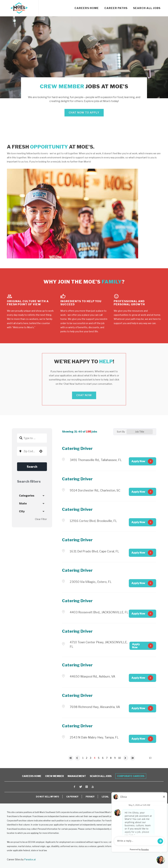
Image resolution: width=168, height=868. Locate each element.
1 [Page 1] (83, 758)
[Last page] (133, 758)
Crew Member (54, 776)
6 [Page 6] (103, 758)
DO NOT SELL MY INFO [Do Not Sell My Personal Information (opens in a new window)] (47, 797)
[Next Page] (126, 758)
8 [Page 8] (111, 758)
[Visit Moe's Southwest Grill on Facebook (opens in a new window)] (74, 787)
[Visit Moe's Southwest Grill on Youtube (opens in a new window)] (93, 787)
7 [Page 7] (107, 758)
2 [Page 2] (87, 758)
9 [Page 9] (115, 758)
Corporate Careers (131, 776)
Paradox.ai (30, 859)
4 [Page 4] (95, 758)
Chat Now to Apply (84, 113)
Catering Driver (77, 448)
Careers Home (32, 776)
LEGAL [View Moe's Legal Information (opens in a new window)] (105, 797)
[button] (41, 451)
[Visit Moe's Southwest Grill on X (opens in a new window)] (81, 787)
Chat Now (84, 395)
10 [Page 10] (120, 758)
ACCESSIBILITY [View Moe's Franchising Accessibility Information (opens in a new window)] (124, 797)
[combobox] (32, 451)
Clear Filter (41, 523)
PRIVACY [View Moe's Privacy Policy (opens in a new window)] (90, 797)
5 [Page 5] (99, 758)
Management (77, 776)
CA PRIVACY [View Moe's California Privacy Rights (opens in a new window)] (72, 797)
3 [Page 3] (91, 758)
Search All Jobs (101, 776)
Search (32, 467)
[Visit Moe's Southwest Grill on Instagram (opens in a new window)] (87, 787)
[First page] (71, 758)
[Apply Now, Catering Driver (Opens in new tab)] (142, 461)
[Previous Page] (78, 758)
